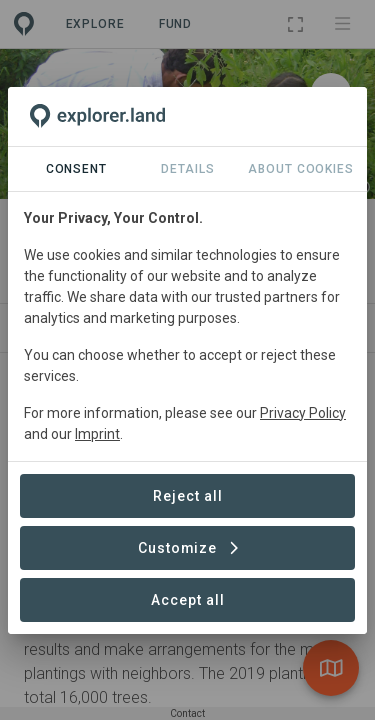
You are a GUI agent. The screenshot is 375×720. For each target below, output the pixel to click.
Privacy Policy (303, 413)
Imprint (97, 434)
